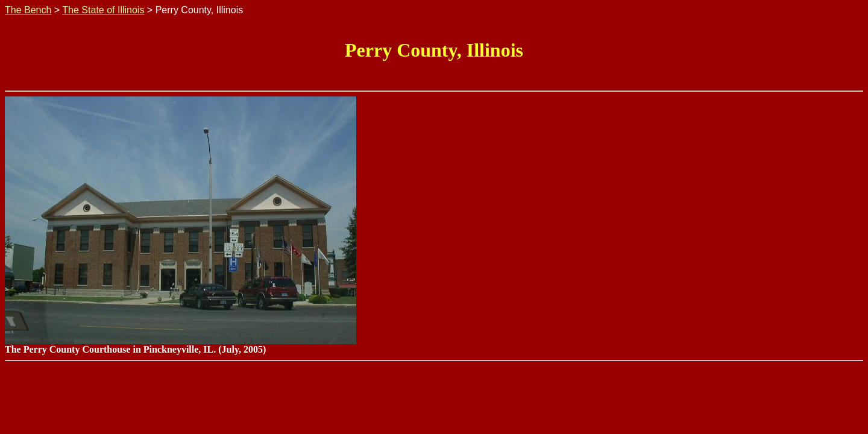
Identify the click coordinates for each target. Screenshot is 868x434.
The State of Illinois (103, 10)
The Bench (28, 10)
